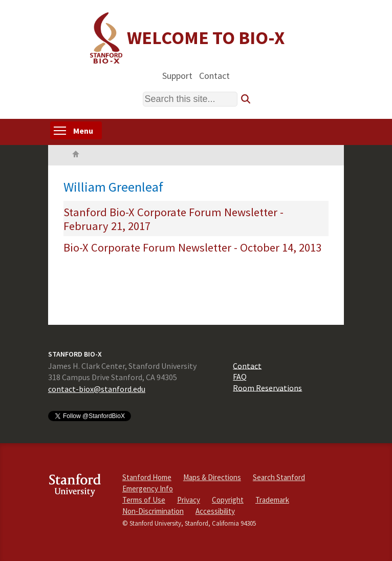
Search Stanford (279, 477)
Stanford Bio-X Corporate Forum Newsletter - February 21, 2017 (173, 219)
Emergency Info (148, 489)
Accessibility (215, 511)
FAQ (240, 377)
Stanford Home (147, 477)
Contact (214, 75)
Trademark (272, 500)
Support (177, 75)
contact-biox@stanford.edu (97, 389)
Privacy (189, 500)
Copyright (228, 500)
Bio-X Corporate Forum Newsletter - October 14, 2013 (192, 247)
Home (76, 155)
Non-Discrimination (153, 511)
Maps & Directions (212, 477)
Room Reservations (267, 387)
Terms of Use (144, 500)
